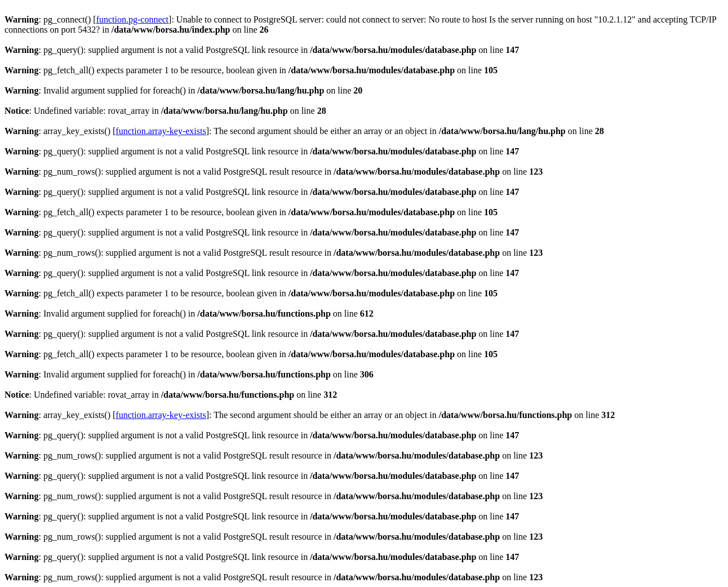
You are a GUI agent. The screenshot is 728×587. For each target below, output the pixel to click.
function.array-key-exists (161, 131)
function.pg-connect (132, 19)
